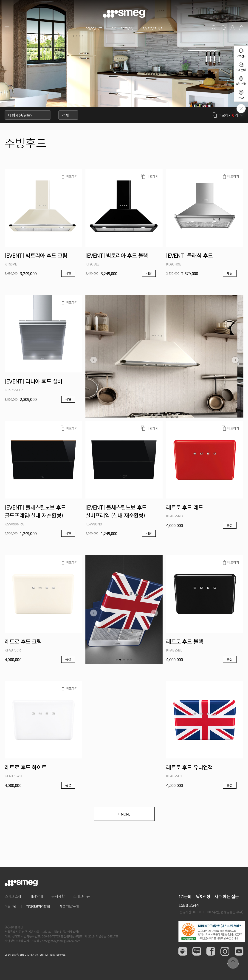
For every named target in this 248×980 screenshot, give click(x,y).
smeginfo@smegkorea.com (61, 941)
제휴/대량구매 (69, 906)
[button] (94, 360)
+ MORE (124, 814)
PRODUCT (94, 29)
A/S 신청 (203, 896)
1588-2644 (189, 905)
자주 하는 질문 (227, 896)
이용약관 (10, 906)
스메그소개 (13, 896)
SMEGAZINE (153, 29)
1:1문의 (185, 896)
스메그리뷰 (81, 896)
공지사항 (58, 896)
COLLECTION (122, 29)
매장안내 (36, 896)
